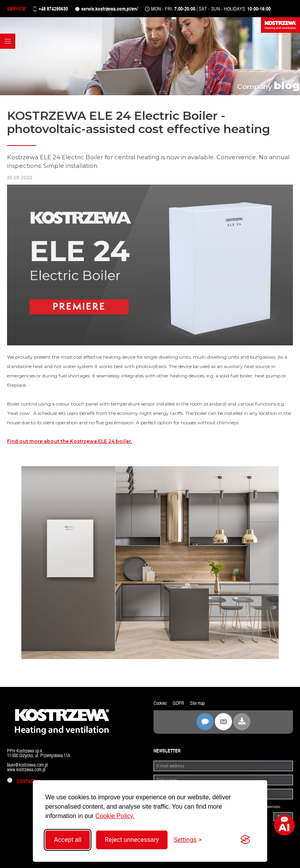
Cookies (160, 703)
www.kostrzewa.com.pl (26, 770)
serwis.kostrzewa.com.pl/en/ (110, 9)
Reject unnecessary (132, 840)
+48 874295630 (53, 9)
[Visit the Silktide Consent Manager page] (245, 840)
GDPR (178, 703)
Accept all (68, 840)
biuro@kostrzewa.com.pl (27, 765)
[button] (8, 41)
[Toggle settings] (188, 840)
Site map (197, 703)
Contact (21, 781)
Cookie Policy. (115, 816)
